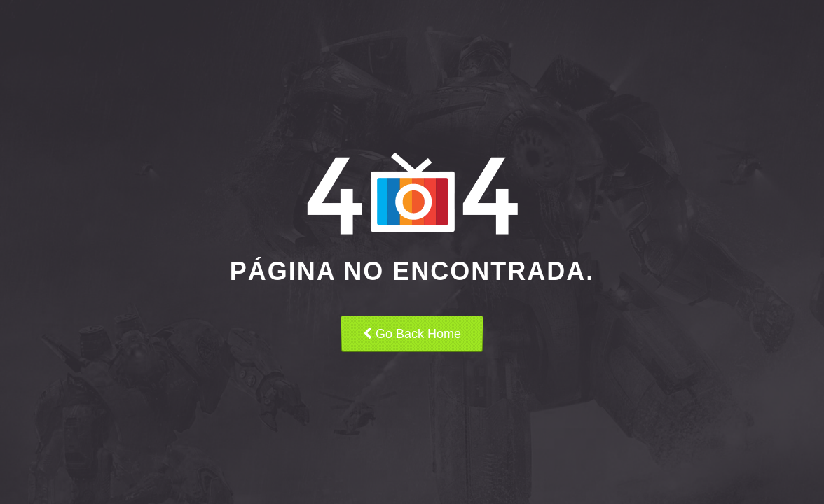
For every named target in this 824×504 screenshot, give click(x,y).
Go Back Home (412, 334)
